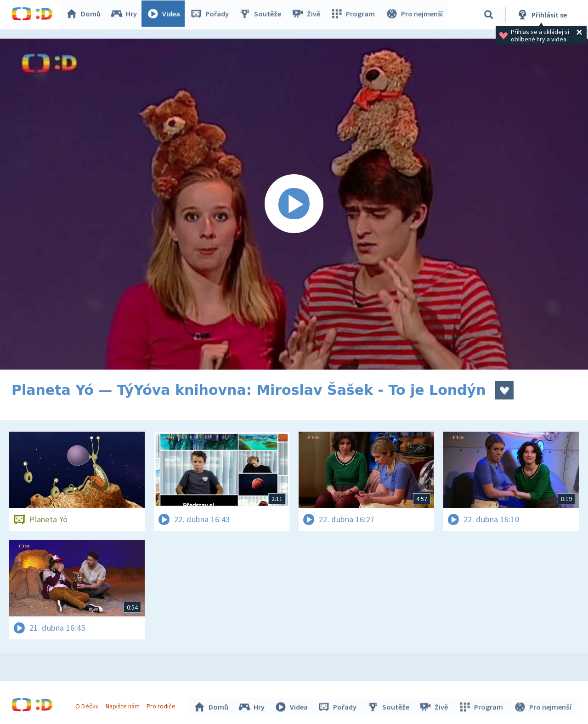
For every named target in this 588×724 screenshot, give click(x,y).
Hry (126, 15)
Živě (308, 15)
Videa (166, 15)
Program (354, 15)
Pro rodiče (162, 705)
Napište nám (124, 705)
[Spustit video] (294, 204)
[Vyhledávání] (489, 15)
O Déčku (88, 705)
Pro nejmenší (415, 15)
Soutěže (262, 15)
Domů (85, 15)
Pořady (212, 15)
